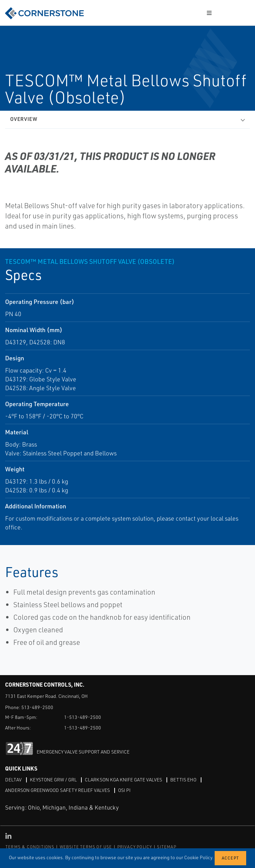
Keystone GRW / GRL (53, 780)
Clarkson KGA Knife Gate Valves (123, 780)
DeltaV (13, 780)
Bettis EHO (183, 780)
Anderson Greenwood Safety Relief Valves (57, 790)
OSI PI (124, 790)
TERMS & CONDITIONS (30, 847)
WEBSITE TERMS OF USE (86, 847)
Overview (24, 119)
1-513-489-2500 (83, 717)
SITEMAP (166, 847)
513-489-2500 (37, 707)
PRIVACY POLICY (135, 847)
